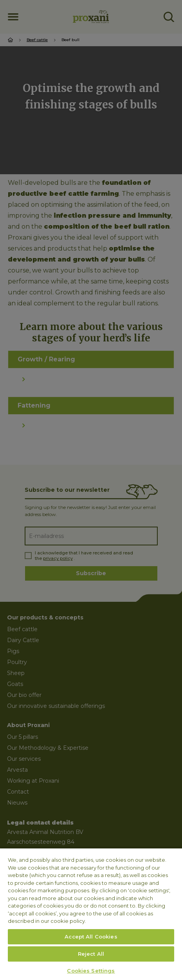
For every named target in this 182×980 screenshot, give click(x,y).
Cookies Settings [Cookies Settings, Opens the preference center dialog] (91, 971)
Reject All (91, 954)
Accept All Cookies (91, 937)
